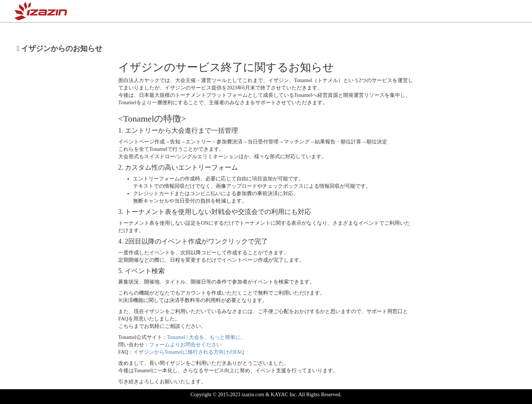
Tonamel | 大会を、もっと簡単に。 (207, 337)
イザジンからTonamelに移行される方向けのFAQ (189, 352)
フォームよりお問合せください (185, 345)
